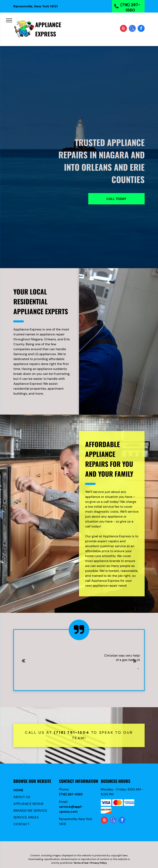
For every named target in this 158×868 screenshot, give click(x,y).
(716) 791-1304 (72, 732)
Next (135, 663)
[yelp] (123, 29)
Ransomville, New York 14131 (36, 6)
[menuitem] (35, 790)
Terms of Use (81, 863)
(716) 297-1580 (71, 794)
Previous (23, 663)
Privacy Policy (99, 863)
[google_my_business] (132, 29)
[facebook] (141, 29)
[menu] (9, 20)
